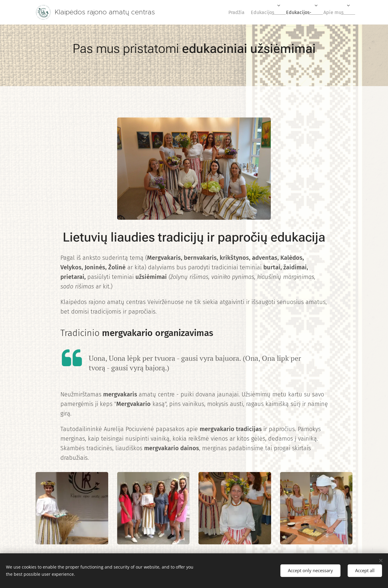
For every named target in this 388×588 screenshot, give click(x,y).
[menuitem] (226, 12)
